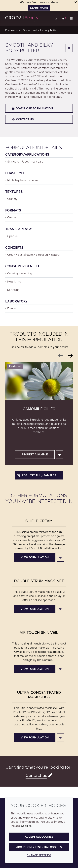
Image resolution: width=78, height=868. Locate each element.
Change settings (39, 855)
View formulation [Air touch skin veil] (35, 669)
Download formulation (32, 108)
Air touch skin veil (39, 632)
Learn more (39, 8)
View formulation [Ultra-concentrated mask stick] (35, 738)
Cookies (26, 826)
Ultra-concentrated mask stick (39, 695)
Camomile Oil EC (39, 409)
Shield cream (39, 521)
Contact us (23, 119)
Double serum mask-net (39, 581)
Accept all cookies (39, 837)
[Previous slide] (60, 356)
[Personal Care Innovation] (22, 18)
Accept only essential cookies (39, 847)
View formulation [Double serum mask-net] (35, 609)
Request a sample (35, 455)
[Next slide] (70, 356)
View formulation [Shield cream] (35, 557)
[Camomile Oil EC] (39, 381)
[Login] (69, 48)
